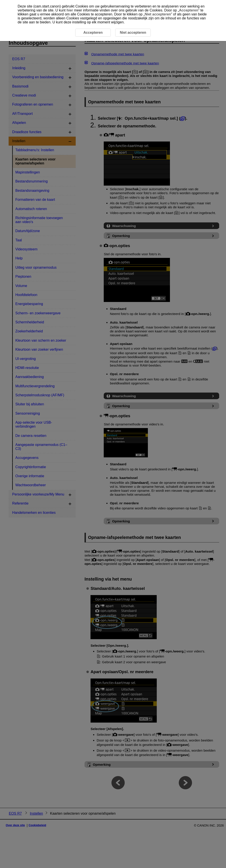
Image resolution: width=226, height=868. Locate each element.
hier (70, 10)
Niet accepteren (158, 14)
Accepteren (189, 10)
